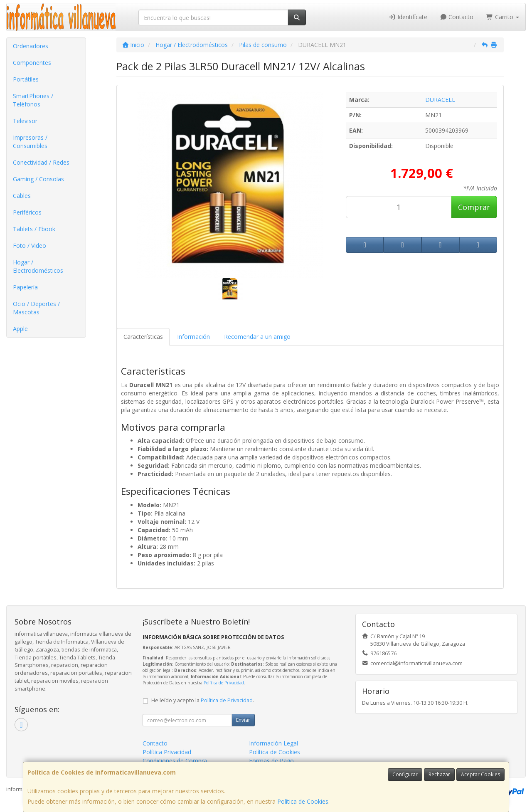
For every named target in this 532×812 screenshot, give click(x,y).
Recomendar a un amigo (257, 337)
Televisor (25, 121)
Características (143, 337)
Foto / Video (30, 246)
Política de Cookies (303, 801)
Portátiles (26, 79)
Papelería (25, 287)
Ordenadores (31, 46)
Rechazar (439, 774)
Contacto (457, 17)
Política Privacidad (167, 752)
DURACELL (440, 100)
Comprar (474, 207)
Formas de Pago (271, 761)
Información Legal (273, 743)
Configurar (405, 774)
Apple (20, 329)
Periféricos (27, 212)
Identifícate (408, 17)
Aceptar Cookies (480, 774)
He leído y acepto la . (203, 700)
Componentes (32, 63)
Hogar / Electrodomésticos (38, 266)
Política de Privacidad (224, 683)
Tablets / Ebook (34, 229)
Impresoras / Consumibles (30, 142)
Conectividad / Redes (41, 162)
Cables (22, 196)
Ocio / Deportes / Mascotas (36, 308)
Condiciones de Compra (175, 761)
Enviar (243, 720)
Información (193, 337)
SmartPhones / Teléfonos (33, 100)
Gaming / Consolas (38, 179)
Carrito (502, 17)
